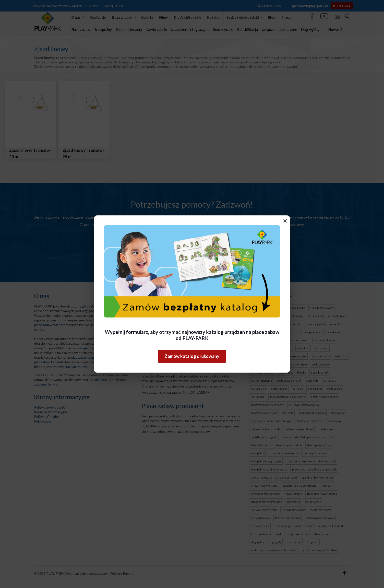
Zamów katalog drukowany (192, 356)
